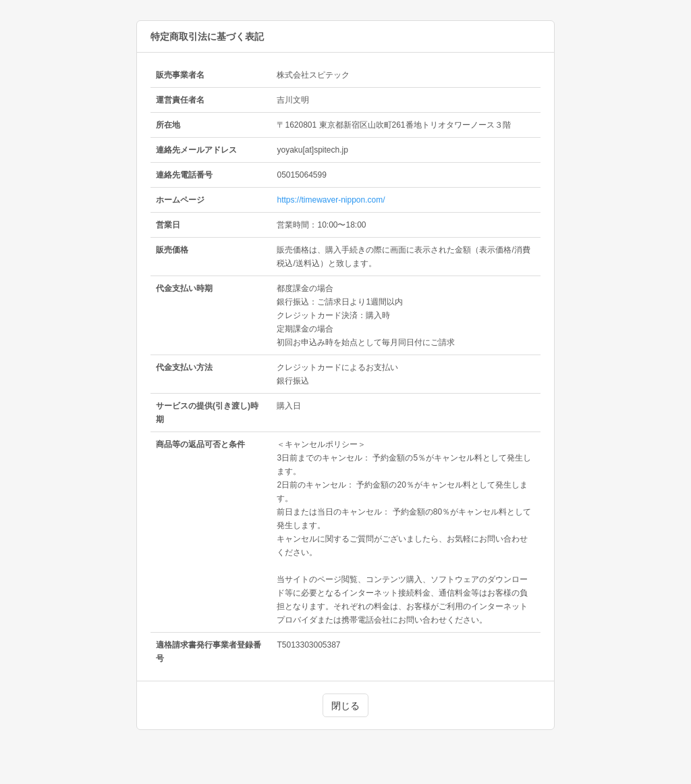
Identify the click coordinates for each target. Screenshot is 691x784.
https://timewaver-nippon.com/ (331, 200)
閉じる (345, 706)
